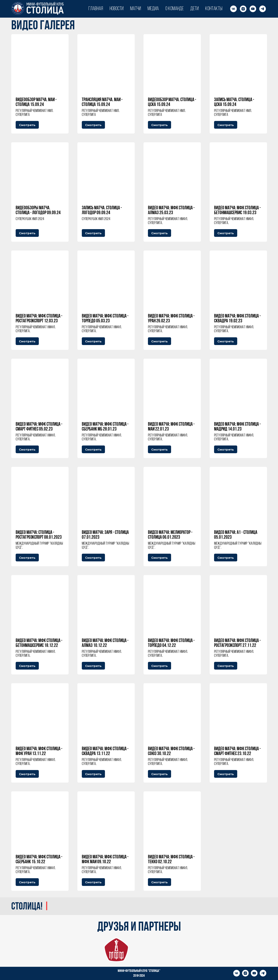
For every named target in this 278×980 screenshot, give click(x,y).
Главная (96, 9)
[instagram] (243, 9)
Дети (194, 9)
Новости (117, 9)
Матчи (135, 9)
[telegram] (263, 9)
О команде (174, 9)
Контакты (214, 9)
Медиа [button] (153, 9)
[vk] (233, 9)
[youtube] (253, 9)
